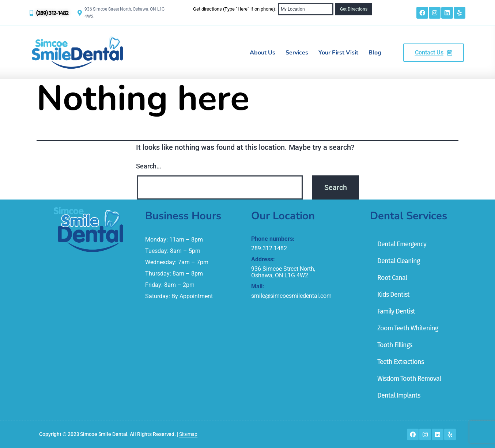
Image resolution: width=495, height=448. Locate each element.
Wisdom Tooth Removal (409, 379)
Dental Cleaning (398, 261)
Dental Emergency (402, 244)
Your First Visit (338, 53)
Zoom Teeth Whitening (408, 328)
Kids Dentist (393, 295)
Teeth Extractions (400, 362)
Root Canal (392, 278)
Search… (149, 166)
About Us (262, 53)
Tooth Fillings (395, 345)
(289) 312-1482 (52, 13)
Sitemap (188, 434)
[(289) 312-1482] (31, 13)
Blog (375, 53)
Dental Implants (399, 395)
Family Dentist (396, 311)
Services (297, 53)
